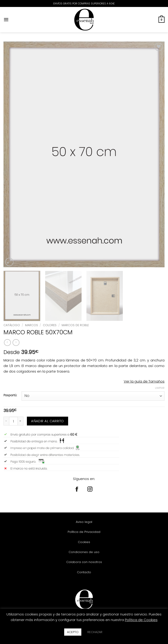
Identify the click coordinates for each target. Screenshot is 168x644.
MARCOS (32, 325)
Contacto (84, 572)
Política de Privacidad (84, 532)
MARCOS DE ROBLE (75, 325)
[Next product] (7, 343)
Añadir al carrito (47, 421)
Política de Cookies (141, 620)
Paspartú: (10, 395)
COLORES (50, 325)
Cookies (84, 542)
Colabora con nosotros (84, 562)
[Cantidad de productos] (13, 421)
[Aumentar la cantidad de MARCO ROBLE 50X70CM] (21, 421)
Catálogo (12, 325)
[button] (6, 20)
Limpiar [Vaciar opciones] (160, 388)
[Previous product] (16, 343)
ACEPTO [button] (73, 632)
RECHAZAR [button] (95, 632)
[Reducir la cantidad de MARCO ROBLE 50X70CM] (6, 421)
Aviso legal (84, 522)
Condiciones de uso (84, 552)
